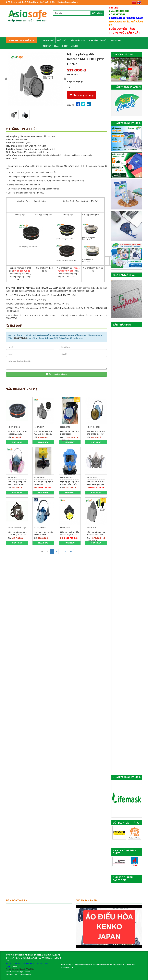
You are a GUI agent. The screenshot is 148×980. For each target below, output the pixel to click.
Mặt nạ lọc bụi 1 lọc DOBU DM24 (70, 433)
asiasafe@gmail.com (67, 2)
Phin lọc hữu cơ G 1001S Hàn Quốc (17, 433)
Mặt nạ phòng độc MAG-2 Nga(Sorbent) (17, 533)
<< (42, 552)
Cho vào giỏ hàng (82, 95)
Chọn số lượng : (75, 82)
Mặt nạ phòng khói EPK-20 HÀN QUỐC (70, 483)
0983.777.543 (21, 338)
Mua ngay (17, 442)
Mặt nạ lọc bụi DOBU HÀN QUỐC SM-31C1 (96, 433)
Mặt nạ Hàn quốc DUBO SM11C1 (43, 533)
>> (71, 552)
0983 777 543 (44, 488)
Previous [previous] (6, 79)
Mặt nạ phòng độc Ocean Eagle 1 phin (70, 533)
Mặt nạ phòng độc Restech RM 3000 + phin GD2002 (43, 434)
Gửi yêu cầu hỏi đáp (56, 374)
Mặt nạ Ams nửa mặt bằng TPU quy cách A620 (96, 484)
